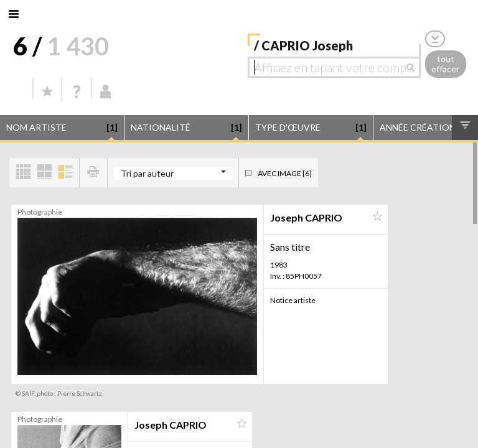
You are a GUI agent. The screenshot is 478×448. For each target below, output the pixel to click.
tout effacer (445, 64)
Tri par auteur (147, 173)
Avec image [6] (285, 173)
